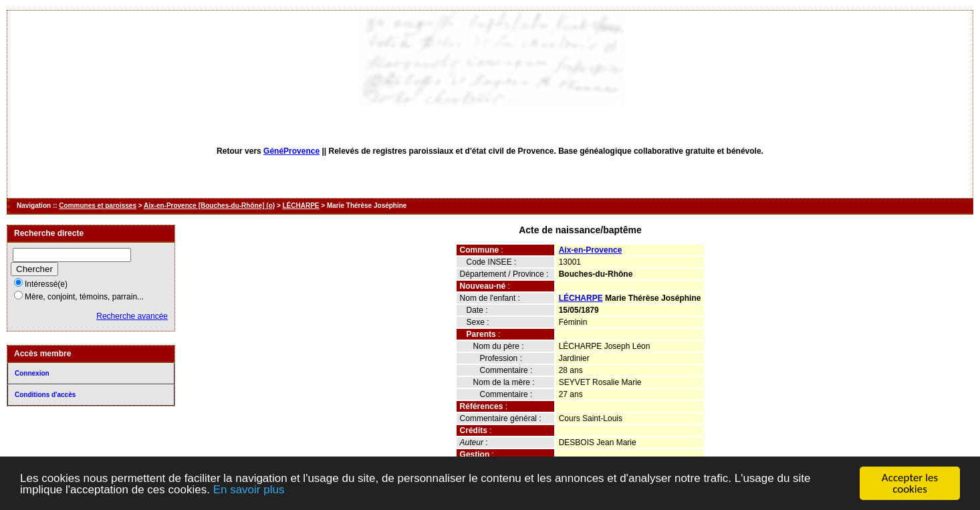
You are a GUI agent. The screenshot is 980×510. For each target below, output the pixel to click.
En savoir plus (249, 491)
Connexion (32, 373)
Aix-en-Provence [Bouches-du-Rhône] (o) (209, 206)
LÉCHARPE (301, 206)
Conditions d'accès (45, 395)
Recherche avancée (132, 316)
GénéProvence (291, 151)
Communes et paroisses (98, 206)
